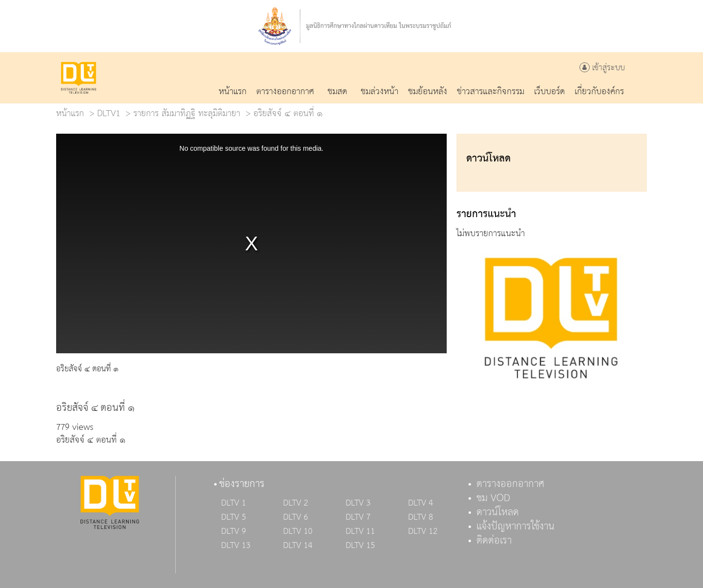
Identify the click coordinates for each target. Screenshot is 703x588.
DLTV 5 (234, 517)
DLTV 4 (421, 503)
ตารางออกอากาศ (510, 484)
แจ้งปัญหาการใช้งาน (516, 527)
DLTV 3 (358, 503)
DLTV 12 (423, 531)
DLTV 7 (358, 517)
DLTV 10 (298, 531)
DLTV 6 (296, 517)
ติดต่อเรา (494, 541)
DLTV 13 (236, 546)
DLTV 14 (298, 546)
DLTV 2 (296, 503)
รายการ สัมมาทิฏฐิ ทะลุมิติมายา (187, 113)
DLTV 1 (234, 503)
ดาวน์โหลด (498, 512)
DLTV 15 (360, 546)
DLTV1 (109, 113)
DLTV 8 (421, 517)
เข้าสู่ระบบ (602, 68)
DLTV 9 (234, 531)
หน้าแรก (70, 113)
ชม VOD (493, 498)
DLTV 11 (360, 531)
